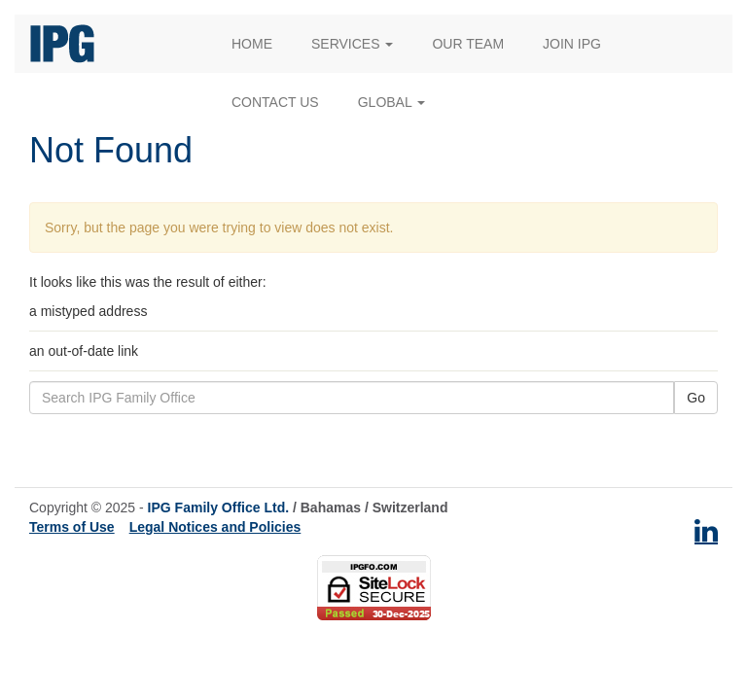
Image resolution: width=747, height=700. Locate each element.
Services (352, 44)
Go (696, 398)
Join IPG (572, 44)
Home (252, 44)
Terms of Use (72, 527)
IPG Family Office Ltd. (218, 507)
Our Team (468, 44)
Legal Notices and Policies (215, 527)
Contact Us (275, 102)
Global (391, 102)
